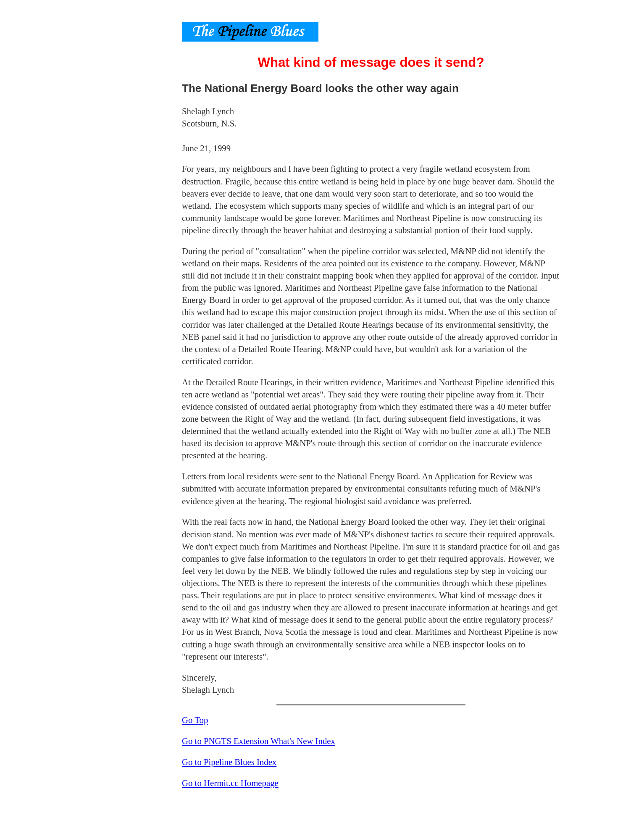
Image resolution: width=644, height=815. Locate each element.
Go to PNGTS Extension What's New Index (259, 741)
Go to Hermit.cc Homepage (230, 783)
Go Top (195, 720)
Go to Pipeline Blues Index (229, 762)
